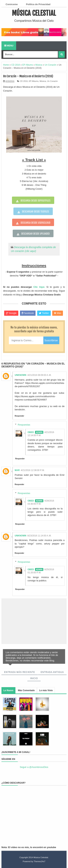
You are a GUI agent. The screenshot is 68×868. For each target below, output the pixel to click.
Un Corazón (52, 81)
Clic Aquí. (39, 287)
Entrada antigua (52, 672)
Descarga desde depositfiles (35, 200)
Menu (9, 46)
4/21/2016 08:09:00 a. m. (39, 375)
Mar (17, 470)
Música (43, 81)
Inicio (34, 678)
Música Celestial (34, 13)
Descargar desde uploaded (35, 233)
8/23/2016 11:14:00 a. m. (39, 536)
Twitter (44, 313)
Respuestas (24, 425)
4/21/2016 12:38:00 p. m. (33, 470)
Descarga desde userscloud (36, 222)
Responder (19, 416)
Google (11, 313)
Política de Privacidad (38, 4)
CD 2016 (24, 81)
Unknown (20, 375)
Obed (31, 432)
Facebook (28, 313)
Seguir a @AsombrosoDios (34, 767)
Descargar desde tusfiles (35, 211)
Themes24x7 (40, 861)
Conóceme (12, 4)
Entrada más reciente (20, 672)
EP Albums (34, 81)
